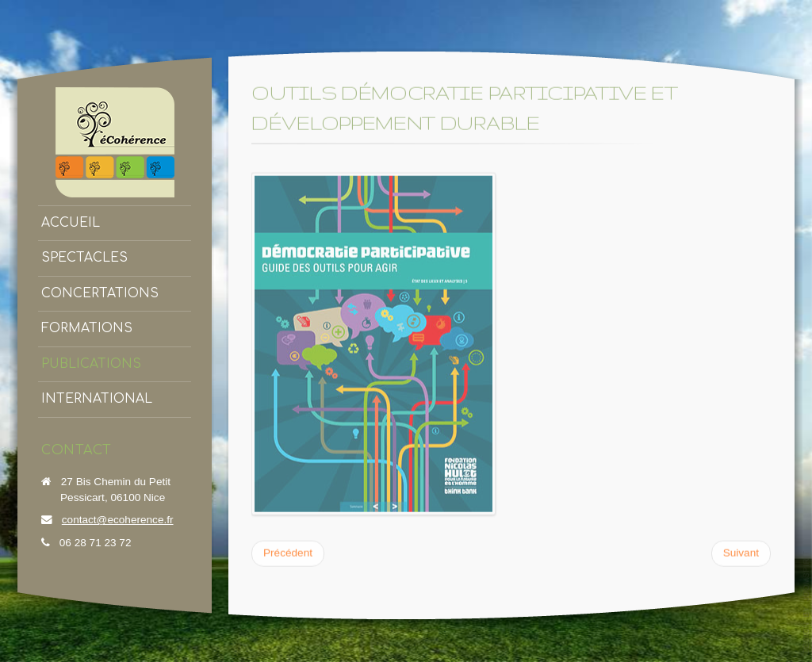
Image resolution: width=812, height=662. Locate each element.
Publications (91, 364)
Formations (87, 328)
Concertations (100, 293)
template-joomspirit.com (806, 603)
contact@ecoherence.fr (118, 520)
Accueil (71, 223)
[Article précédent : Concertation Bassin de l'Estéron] (288, 553)
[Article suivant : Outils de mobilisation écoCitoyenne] (741, 553)
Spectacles (84, 258)
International (97, 399)
